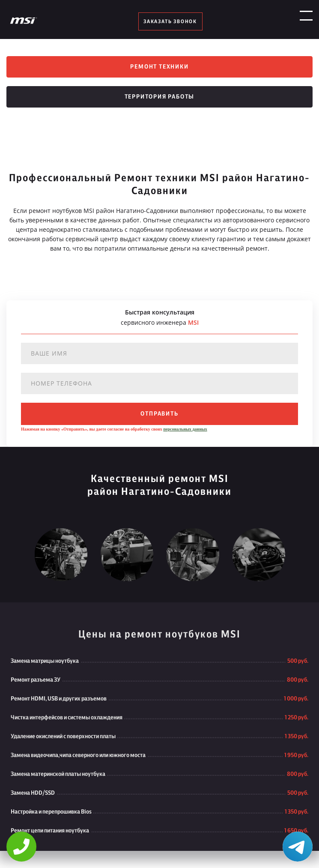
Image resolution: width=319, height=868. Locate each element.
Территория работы (160, 97)
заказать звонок (170, 21)
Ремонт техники (159, 67)
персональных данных (185, 429)
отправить (159, 414)
